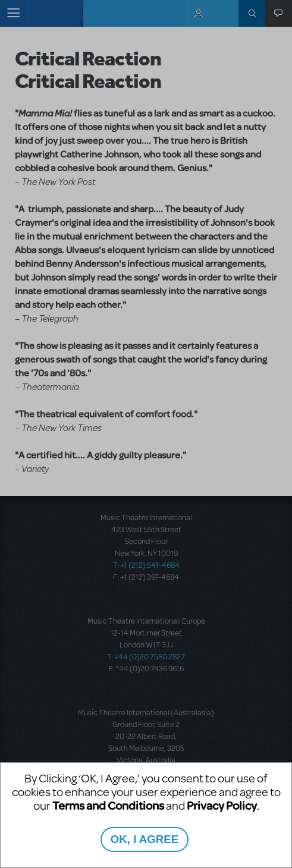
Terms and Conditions (108, 805)
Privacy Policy (222, 805)
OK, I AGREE (145, 839)
